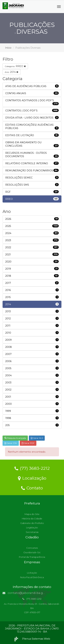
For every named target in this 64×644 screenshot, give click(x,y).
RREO (15, 66)
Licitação (32, 573)
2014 (12, 72)
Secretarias (32, 532)
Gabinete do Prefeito (32, 523)
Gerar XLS (37, 438)
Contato (32, 488)
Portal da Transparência (32, 557)
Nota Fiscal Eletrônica (32, 577)
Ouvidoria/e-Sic (32, 552)
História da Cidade (32, 519)
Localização (32, 478)
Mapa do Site (32, 514)
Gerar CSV (11, 443)
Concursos (32, 548)
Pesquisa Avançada (15, 438)
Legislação (32, 527)
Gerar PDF (28, 443)
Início (8, 48)
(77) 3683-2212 (32, 468)
